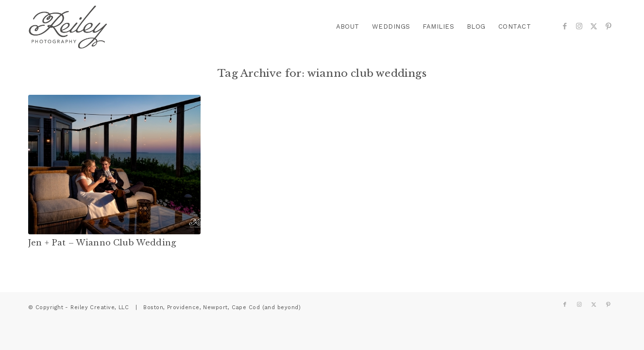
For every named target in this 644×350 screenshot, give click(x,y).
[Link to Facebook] (565, 26)
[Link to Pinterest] (609, 26)
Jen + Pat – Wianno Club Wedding (102, 243)
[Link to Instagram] (579, 26)
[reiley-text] (68, 27)
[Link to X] (594, 26)
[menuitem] (348, 27)
